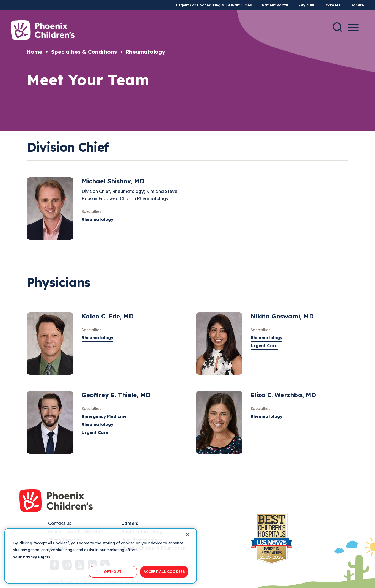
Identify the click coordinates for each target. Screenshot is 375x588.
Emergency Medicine (104, 416)
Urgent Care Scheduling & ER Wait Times (214, 5)
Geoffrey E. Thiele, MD (116, 395)
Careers (333, 5)
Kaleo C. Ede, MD (108, 316)
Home (35, 52)
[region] (101, 556)
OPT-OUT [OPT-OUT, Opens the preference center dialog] (113, 571)
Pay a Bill (307, 5)
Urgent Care (264, 346)
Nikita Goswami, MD (282, 316)
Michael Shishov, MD (113, 181)
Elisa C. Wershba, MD (283, 395)
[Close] (187, 535)
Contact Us (60, 523)
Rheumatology (145, 52)
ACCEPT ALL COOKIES (164, 571)
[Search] (337, 27)
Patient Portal (275, 5)
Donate (357, 5)
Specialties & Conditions (84, 52)
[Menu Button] (353, 27)
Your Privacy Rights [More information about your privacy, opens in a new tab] (32, 557)
